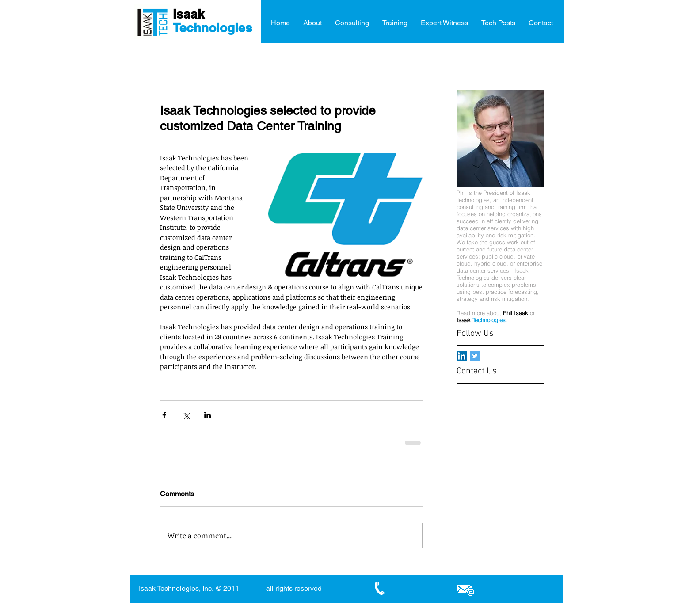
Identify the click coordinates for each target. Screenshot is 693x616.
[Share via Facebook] (164, 415)
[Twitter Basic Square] (475, 356)
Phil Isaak (516, 313)
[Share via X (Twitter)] (186, 415)
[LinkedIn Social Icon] (462, 356)
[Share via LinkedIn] (208, 415)
